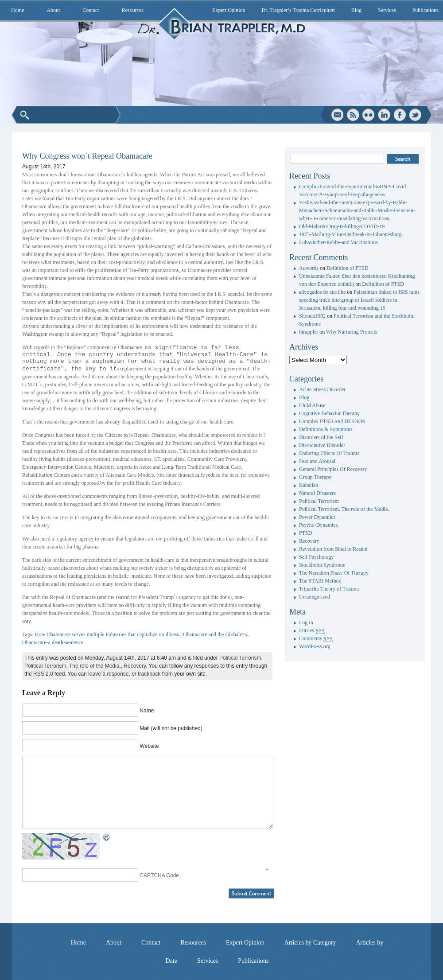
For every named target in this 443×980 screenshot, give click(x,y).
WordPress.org (315, 646)
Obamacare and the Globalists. (216, 634)
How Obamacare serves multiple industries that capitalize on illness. (108, 634)
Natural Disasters (317, 493)
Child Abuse (312, 405)
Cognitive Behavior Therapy (329, 413)
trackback (149, 674)
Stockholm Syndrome (322, 565)
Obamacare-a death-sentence (53, 642)
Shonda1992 (312, 316)
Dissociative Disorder (322, 445)
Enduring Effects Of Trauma (329, 453)
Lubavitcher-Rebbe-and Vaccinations (338, 242)
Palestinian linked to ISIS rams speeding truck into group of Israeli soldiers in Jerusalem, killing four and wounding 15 (359, 300)
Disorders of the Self (321, 437)
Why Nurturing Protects (352, 332)
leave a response (108, 674)
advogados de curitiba (322, 292)
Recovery (135, 666)
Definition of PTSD (348, 268)
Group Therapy (315, 477)
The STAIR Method (320, 581)
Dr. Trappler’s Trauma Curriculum (298, 10)
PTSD (305, 533)
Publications (426, 10)
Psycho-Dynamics (318, 525)
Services (387, 10)
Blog (356, 10)
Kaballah (309, 485)
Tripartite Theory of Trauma (329, 589)
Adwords (309, 268)
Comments (316, 638)
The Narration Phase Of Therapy (334, 573)
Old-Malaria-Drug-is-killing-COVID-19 (342, 226)
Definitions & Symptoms (326, 429)
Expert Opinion (229, 10)
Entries (312, 630)
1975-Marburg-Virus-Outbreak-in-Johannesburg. (351, 234)
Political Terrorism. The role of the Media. (73, 666)
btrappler (309, 332)
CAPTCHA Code (159, 875)
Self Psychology (316, 557)
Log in (306, 622)
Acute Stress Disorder (322, 389)
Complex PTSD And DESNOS (332, 421)
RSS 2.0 (43, 674)
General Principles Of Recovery (333, 469)
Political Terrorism (240, 658)
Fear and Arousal (317, 461)
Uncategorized (315, 597)
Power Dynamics (317, 517)
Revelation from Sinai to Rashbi (333, 549)
